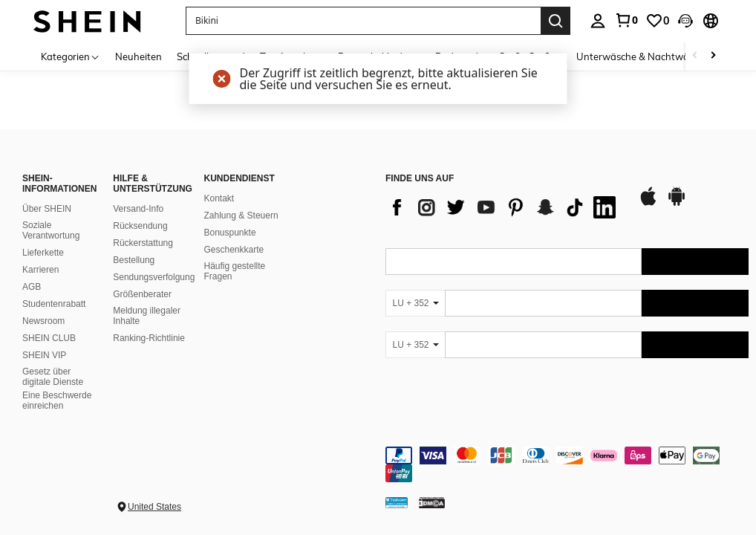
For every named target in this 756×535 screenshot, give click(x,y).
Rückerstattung (143, 243)
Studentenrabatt (54, 304)
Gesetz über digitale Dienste (53, 377)
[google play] (677, 204)
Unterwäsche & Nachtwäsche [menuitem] (643, 56)
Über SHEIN (47, 209)
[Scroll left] (695, 56)
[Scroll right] (713, 56)
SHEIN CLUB (49, 338)
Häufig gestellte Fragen (235, 271)
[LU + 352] (415, 303)
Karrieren (40, 270)
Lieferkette (43, 253)
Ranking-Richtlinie (149, 338)
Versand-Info (138, 209)
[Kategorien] (71, 56)
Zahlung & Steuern (241, 215)
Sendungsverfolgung (154, 277)
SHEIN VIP (44, 355)
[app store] (648, 204)
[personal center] (598, 21)
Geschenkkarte (234, 250)
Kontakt (219, 198)
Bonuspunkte (230, 233)
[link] (626, 20)
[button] (363, 21)
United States (154, 507)
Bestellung (134, 260)
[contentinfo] (567, 464)
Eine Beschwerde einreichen (57, 401)
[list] (504, 207)
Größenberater (142, 294)
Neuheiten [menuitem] (139, 56)
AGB (32, 287)
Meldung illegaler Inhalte (147, 316)
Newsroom (43, 321)
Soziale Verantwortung (51, 230)
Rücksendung (140, 226)
